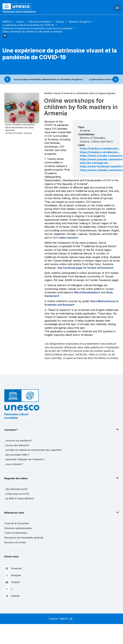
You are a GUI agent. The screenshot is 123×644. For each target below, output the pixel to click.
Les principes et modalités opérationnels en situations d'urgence (48, 79)
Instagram (13, 575)
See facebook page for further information (85, 268)
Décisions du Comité (15, 542)
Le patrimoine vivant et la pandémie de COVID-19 (28, 25)
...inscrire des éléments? (17, 445)
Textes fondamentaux (16, 533)
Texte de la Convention (17, 523)
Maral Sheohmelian (86, 292)
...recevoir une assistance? (18, 440)
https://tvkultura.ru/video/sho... (100, 149)
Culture (20, 22)
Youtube (12, 582)
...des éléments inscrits (16, 489)
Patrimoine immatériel (40, 22)
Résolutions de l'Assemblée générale (24, 538)
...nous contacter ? (14, 464)
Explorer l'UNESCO (61, 619)
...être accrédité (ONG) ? (17, 455)
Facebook (13, 568)
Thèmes (60, 22)
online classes (67, 238)
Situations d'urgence (80, 22)
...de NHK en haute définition (19, 498)
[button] (5, 37)
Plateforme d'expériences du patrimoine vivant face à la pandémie (38, 28)
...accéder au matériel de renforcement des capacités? (33, 450)
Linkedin (12, 596)
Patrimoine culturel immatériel (19, 12)
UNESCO (7, 22)
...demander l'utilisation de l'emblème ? (25, 459)
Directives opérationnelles (18, 528)
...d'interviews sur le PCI (17, 494)
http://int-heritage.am (94, 163)
